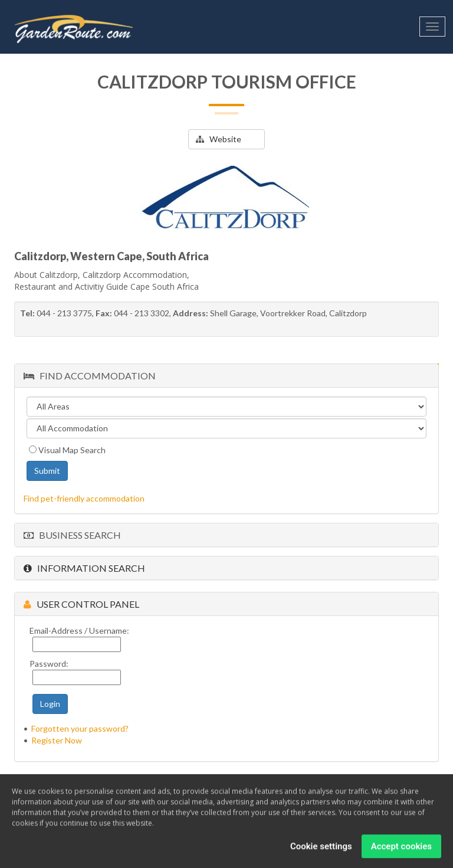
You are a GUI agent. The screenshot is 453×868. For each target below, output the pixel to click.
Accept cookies (401, 849)
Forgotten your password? (80, 728)
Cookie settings (321, 849)
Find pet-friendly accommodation (84, 498)
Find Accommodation (90, 376)
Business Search (72, 535)
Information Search (84, 568)
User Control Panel (81, 604)
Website (219, 139)
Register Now (57, 740)
